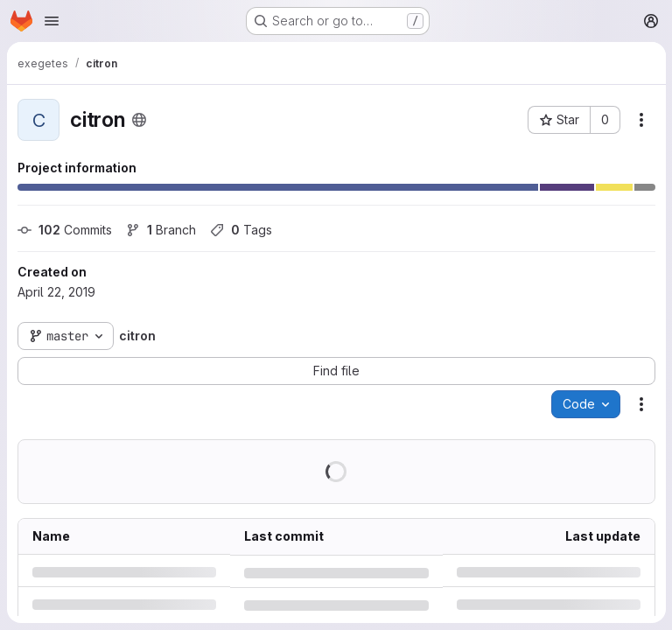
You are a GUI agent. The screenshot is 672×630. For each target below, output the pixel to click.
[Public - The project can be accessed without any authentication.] (139, 120)
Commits (65, 230)
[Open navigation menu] (52, 21)
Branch (161, 230)
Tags (241, 230)
